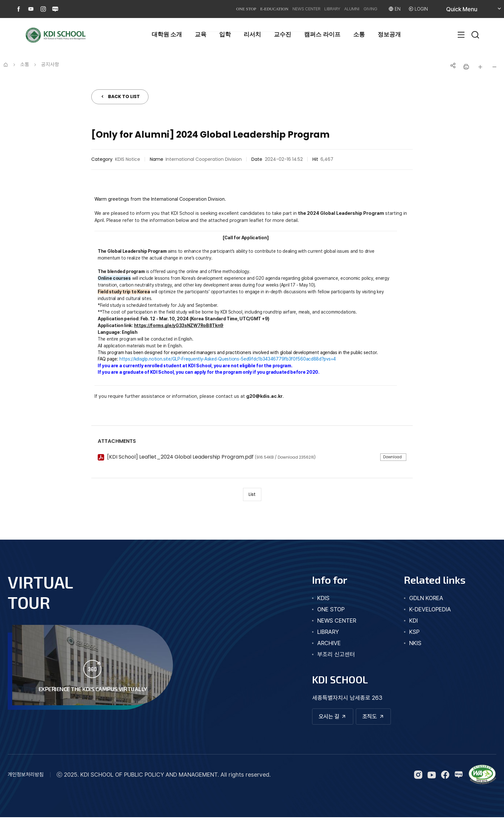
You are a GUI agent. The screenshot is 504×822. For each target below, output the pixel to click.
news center (326, 623)
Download (390, 457)
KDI (408, 623)
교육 (201, 34)
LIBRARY (312, 9)
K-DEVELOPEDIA (425, 612)
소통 (359, 34)
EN (395, 9)
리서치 (252, 34)
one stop (320, 612)
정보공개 (389, 34)
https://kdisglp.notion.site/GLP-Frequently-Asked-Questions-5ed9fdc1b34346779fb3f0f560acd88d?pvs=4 (228, 359)
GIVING (363, 9)
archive (318, 646)
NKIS (410, 646)
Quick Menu (469, 11)
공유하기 (452, 67)
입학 (225, 34)
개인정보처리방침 (26, 779)
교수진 (283, 34)
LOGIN (420, 9)
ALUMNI (338, 9)
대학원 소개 (167, 34)
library (317, 635)
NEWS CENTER (278, 9)
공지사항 (50, 64)
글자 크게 (480, 67)
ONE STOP (201, 9)
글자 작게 (494, 67)
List (252, 496)
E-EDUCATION (237, 9)
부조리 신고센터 (325, 657)
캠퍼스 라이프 (322, 34)
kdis (313, 601)
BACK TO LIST (124, 96)
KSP (409, 635)
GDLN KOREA (421, 601)
